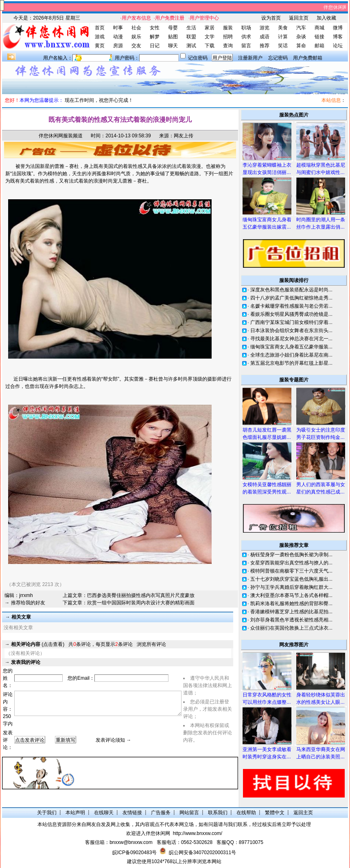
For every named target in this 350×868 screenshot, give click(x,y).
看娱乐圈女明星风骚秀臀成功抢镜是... (291, 314)
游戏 (100, 37)
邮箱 (319, 46)
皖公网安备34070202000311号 (202, 853)
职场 (246, 28)
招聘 (228, 37)
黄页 (100, 46)
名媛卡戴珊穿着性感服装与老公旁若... (291, 306)
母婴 (173, 28)
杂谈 (301, 37)
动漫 (118, 37)
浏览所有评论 (151, 644)
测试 (191, 46)
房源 (118, 46)
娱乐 (136, 37)
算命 (301, 46)
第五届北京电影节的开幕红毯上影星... (291, 363)
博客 (338, 37)
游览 (265, 28)
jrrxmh (26, 595)
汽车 (301, 28)
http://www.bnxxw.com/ (198, 833)
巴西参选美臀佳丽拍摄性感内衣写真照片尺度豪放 (141, 595)
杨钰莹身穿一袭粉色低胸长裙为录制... (291, 555)
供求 (246, 37)
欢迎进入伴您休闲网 (148, 833)
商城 (319, 28)
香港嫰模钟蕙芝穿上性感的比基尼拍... (291, 612)
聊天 (173, 46)
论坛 (338, 46)
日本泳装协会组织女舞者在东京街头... (291, 330)
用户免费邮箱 (308, 58)
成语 (265, 37)
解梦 (155, 37)
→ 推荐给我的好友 (25, 603)
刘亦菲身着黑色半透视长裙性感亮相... (291, 620)
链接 (319, 37)
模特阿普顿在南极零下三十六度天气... (291, 571)
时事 (118, 28)
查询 (228, 46)
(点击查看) (38, 644)
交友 (136, 46)
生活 (191, 28)
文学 (210, 37)
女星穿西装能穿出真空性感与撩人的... (291, 563)
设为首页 (271, 18)
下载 (210, 46)
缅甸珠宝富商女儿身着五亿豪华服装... (291, 347)
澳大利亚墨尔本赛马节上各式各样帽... (291, 595)
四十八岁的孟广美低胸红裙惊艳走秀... (291, 298)
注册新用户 (250, 58)
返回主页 (299, 18)
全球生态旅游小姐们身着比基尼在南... (291, 355)
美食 (283, 28)
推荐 (265, 46)
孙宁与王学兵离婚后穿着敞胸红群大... (291, 587)
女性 (155, 28)
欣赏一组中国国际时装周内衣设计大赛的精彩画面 (141, 603)
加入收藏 (326, 18)
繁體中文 (275, 813)
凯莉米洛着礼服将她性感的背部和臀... (291, 604)
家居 (210, 28)
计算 (283, 37)
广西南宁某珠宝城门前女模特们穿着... (291, 322)
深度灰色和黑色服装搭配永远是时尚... (291, 290)
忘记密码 (278, 58)
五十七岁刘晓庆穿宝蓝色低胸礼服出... (291, 579)
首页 (100, 28)
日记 (155, 46)
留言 (246, 46)
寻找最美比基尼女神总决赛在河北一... (291, 339)
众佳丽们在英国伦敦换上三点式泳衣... (291, 628)
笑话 (283, 46)
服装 (228, 28)
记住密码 (198, 58)
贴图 (173, 37)
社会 (136, 28)
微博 (338, 28)
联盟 (191, 37)
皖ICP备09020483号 (135, 853)
